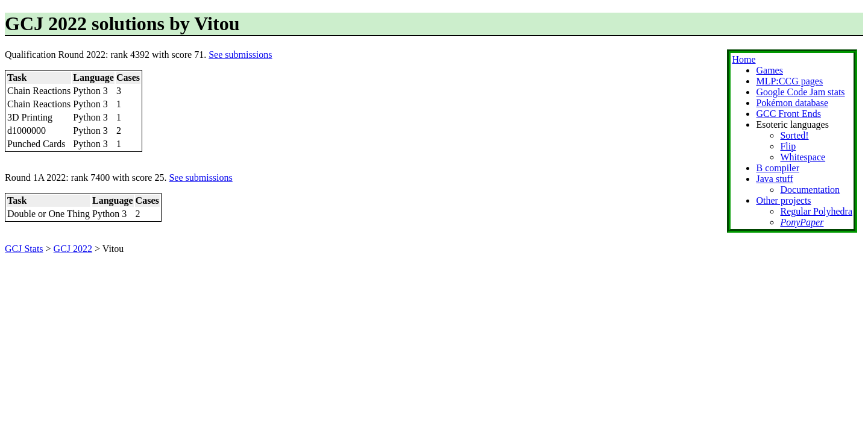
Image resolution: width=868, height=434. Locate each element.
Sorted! (794, 135)
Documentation (810, 190)
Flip (788, 146)
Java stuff (774, 179)
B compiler (778, 168)
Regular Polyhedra (816, 211)
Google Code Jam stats (800, 92)
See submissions (240, 55)
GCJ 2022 (73, 249)
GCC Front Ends (788, 114)
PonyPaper (802, 222)
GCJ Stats (24, 249)
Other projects (783, 200)
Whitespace (803, 157)
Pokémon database (792, 103)
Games (769, 70)
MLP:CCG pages (789, 81)
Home (744, 59)
